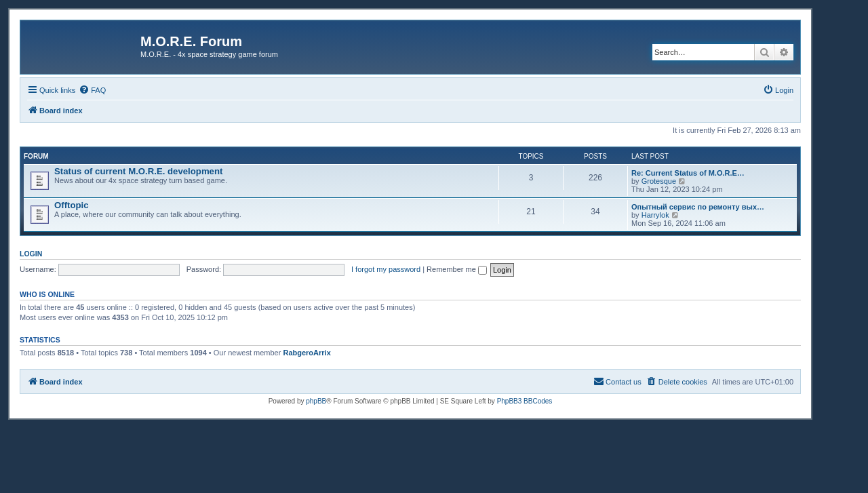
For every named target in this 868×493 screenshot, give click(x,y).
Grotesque (659, 181)
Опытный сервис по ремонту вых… (698, 207)
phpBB (316, 401)
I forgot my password (386, 269)
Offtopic (72, 205)
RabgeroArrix (307, 353)
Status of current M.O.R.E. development (138, 171)
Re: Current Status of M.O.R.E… (688, 173)
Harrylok (655, 215)
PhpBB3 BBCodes (525, 401)
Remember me (457, 269)
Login (31, 254)
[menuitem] (92, 90)
